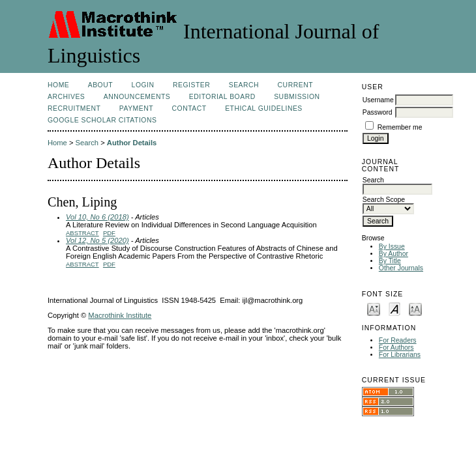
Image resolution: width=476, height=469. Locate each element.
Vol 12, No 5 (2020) (97, 240)
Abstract (82, 233)
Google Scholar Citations (102, 120)
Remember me (400, 127)
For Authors (396, 348)
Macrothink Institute (120, 315)
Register (191, 85)
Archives (66, 97)
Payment (136, 108)
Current (295, 85)
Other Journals (401, 268)
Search (244, 85)
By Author (394, 254)
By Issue (392, 247)
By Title (390, 261)
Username (378, 100)
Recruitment (74, 108)
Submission (297, 97)
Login (143, 85)
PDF (109, 233)
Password (378, 112)
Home (58, 85)
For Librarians (400, 355)
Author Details (132, 143)
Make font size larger (415, 308)
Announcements (137, 97)
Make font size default (394, 308)
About (100, 85)
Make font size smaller (374, 308)
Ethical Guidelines (264, 108)
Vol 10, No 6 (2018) (97, 217)
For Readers (398, 340)
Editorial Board (222, 97)
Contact (189, 108)
